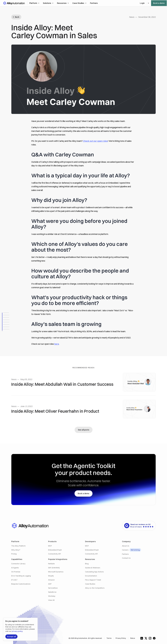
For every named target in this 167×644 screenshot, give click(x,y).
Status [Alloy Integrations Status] (133, 638)
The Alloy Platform (18, 546)
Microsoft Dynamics (56, 572)
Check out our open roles (95, 141)
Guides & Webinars (93, 568)
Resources (63, 3)
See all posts (84, 430)
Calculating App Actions (94, 572)
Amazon (51, 580)
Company (126, 541)
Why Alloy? (16, 550)
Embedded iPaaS (55, 550)
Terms (109, 638)
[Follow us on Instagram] (150, 638)
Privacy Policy (121, 638)
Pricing (14, 554)
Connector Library (18, 564)
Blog (87, 564)
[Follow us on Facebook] (154, 638)
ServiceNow (53, 588)
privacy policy (17, 631)
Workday (52, 596)
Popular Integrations (58, 559)
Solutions (48, 3)
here (57, 344)
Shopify (51, 576)
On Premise (16, 572)
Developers (90, 541)
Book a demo (159, 3)
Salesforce (52, 592)
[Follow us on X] (146, 638)
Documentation (91, 576)
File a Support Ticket (93, 580)
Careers (131, 550)
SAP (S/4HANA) (54, 568)
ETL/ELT (14, 580)
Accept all (11, 637)
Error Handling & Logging (21, 576)
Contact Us (126, 558)
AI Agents (15, 568)
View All (51, 600)
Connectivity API (54, 554)
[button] (14, 3)
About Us (126, 546)
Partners (125, 554)
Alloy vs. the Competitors (95, 588)
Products (52, 541)
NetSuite (51, 564)
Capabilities (17, 559)
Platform (34, 3)
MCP (50, 546)
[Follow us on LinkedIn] (142, 638)
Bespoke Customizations (21, 584)
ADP (50, 584)
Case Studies (79, 3)
